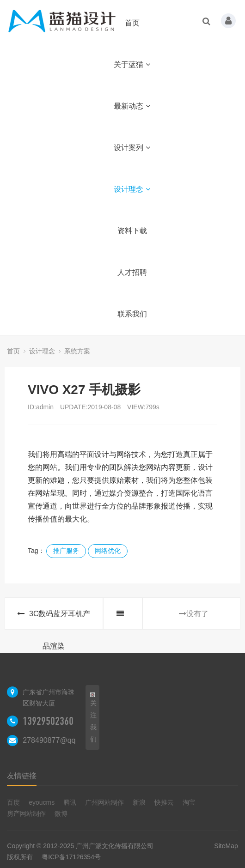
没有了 (194, 614)
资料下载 (132, 231)
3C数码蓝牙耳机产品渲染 (54, 620)
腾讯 (70, 802)
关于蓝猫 (132, 64)
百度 (13, 802)
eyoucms (42, 802)
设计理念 (132, 189)
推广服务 (66, 551)
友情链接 (22, 776)
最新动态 (132, 106)
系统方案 (77, 351)
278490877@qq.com (57, 740)
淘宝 (189, 802)
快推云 (164, 802)
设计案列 (132, 148)
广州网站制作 (104, 802)
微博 (61, 813)
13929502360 (48, 721)
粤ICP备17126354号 (71, 857)
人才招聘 (132, 272)
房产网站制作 (26, 813)
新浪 (139, 802)
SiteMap (226, 846)
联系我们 (132, 314)
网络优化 (108, 551)
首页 (132, 23)
